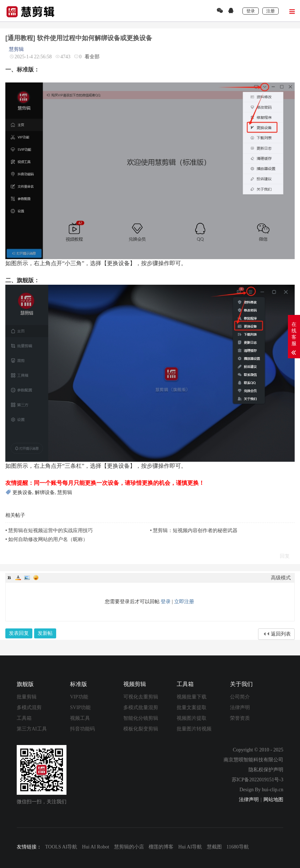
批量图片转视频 (194, 729)
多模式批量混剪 (141, 708)
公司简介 (240, 697)
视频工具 (80, 718)
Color (18, 578)
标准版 (79, 684)
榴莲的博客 (161, 847)
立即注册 (184, 602)
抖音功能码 (82, 729)
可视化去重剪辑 (141, 697)
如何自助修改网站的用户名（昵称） (48, 539)
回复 (285, 556)
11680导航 (237, 847)
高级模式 (281, 578)
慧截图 (214, 847)
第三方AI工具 (32, 729)
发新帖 (45, 633)
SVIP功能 (80, 708)
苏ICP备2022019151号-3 (258, 780)
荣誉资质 (240, 718)
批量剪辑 (27, 697)
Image (27, 578)
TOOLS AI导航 (61, 847)
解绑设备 (45, 492)
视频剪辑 (135, 684)
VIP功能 (79, 697)
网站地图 (273, 800)
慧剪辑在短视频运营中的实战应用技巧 (50, 531)
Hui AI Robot (96, 847)
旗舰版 (25, 684)
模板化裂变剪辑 (141, 729)
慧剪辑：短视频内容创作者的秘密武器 (195, 531)
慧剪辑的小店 (129, 847)
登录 (166, 602)
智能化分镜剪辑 (141, 718)
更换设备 (22, 492)
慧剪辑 (16, 49)
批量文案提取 (192, 708)
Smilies (36, 578)
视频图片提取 (192, 718)
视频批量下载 (192, 697)
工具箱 (24, 718)
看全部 (92, 57)
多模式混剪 (29, 708)
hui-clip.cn (273, 790)
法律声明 (240, 708)
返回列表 (281, 634)
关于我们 (241, 684)
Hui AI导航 (190, 847)
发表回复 (19, 633)
